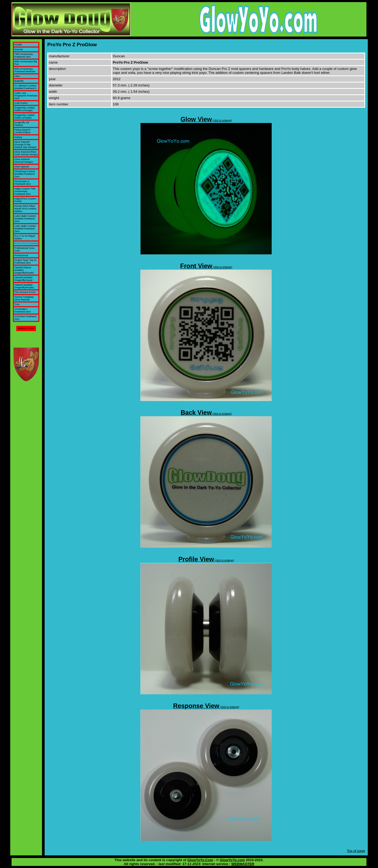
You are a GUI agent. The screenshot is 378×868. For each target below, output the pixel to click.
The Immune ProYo (25, 292)
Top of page (356, 851)
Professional (21, 255)
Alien (17, 76)
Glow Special (22, 167)
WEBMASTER (243, 864)
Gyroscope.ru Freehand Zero (23, 183)
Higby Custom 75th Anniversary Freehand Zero (25, 191)
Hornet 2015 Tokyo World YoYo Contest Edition (25, 209)
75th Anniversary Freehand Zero (23, 55)
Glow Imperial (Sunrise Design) (23, 161)
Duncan (19, 49)
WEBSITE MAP (26, 328)
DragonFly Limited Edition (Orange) (24, 109)
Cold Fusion (21, 103)
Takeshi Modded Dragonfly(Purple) (24, 286)
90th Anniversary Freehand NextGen (25, 70)
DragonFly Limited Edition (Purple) (24, 116)
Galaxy (18, 137)
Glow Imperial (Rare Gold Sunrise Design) (26, 153)
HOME (18, 45)
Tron (17, 304)
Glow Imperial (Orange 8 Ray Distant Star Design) (25, 145)
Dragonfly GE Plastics (22, 124)
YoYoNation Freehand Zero (23, 310)
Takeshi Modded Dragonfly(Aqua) (23, 279)
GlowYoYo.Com (200, 860)
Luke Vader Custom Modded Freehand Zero (25, 219)
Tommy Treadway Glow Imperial (24, 298)
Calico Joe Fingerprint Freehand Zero (26, 96)
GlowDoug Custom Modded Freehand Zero (25, 174)
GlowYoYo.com (232, 860)
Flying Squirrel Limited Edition (22, 131)
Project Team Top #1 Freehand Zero (26, 261)
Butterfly (19, 81)
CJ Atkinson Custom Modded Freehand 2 (25, 87)
